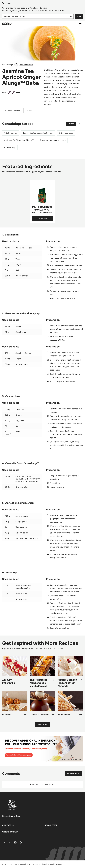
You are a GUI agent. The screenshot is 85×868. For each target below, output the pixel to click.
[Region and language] (38, 16)
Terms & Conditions (22, 864)
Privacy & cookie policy (40, 864)
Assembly (11, 147)
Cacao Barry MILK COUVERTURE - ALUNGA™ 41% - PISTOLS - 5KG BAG (28, 479)
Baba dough (11, 133)
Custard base (67, 133)
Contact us (8, 825)
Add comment (73, 774)
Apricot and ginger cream (54, 140)
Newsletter (51, 825)
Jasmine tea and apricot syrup (39, 133)
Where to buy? (10, 832)
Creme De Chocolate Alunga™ (20, 140)
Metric (71, 124)
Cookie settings (56, 864)
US (79, 124)
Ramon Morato (26, 65)
